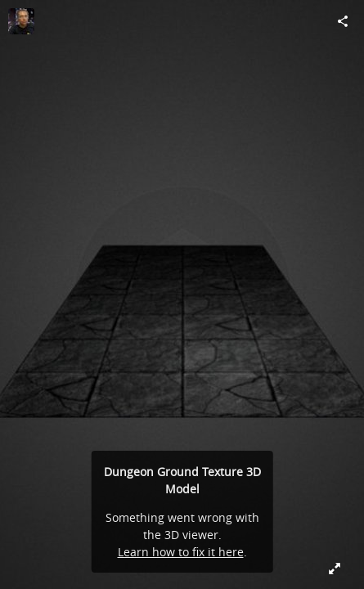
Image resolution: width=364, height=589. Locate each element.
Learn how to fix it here (181, 552)
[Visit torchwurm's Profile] (21, 21)
